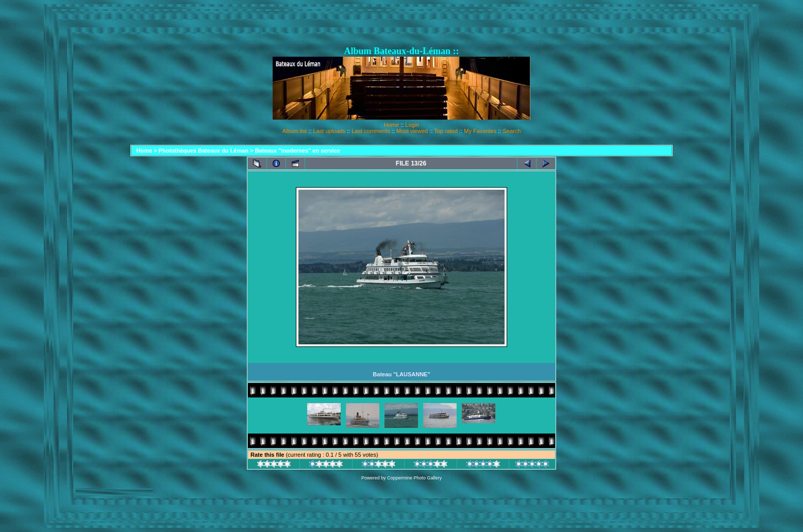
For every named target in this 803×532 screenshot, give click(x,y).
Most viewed (412, 131)
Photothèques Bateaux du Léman (204, 151)
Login (412, 125)
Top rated (446, 131)
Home (391, 125)
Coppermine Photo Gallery (414, 478)
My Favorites (480, 131)
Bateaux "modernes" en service (297, 151)
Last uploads (329, 131)
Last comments (371, 131)
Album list (295, 131)
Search (512, 131)
